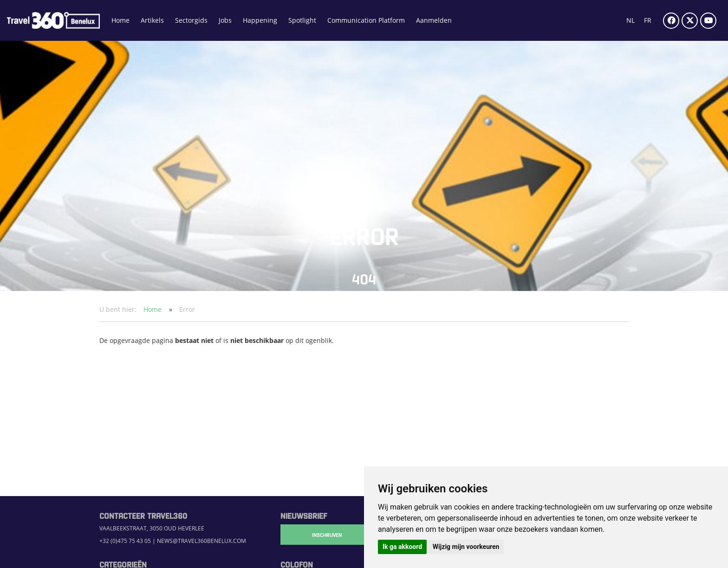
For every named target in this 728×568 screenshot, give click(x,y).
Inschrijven (327, 535)
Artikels (152, 20)
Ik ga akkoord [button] (402, 547)
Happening (260, 20)
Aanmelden (434, 20)
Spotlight (302, 20)
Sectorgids (191, 20)
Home (120, 20)
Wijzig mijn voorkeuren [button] (466, 547)
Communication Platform (366, 20)
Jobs (225, 20)
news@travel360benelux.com (201, 541)
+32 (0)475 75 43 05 (125, 541)
